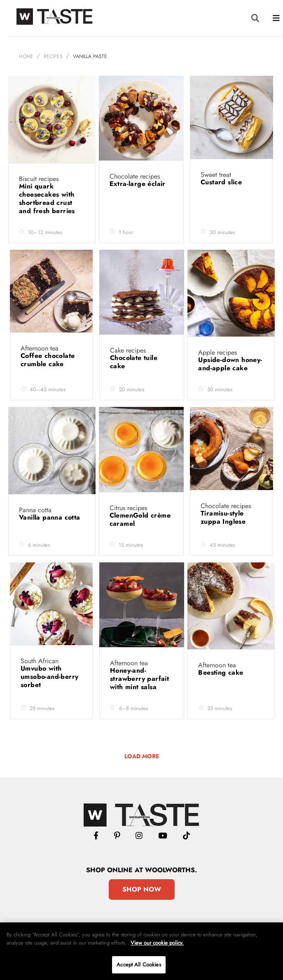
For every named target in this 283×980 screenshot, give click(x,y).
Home (26, 56)
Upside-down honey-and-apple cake (230, 364)
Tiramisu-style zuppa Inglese (224, 517)
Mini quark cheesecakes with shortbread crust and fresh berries (48, 199)
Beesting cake (222, 672)
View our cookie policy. (157, 943)
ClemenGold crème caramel (140, 519)
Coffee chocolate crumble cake (48, 360)
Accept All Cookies (139, 965)
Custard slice (222, 182)
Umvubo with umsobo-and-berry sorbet (49, 677)
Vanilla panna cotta (51, 517)
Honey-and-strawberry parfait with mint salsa (139, 679)
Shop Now (142, 889)
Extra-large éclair (139, 184)
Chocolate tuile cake (134, 362)
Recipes (53, 56)
